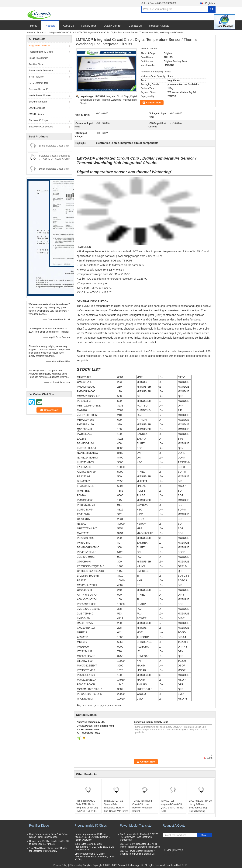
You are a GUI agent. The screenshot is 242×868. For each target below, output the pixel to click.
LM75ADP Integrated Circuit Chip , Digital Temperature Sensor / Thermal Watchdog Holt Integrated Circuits (108, 100)
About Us (68, 26)
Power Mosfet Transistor (41, 71)
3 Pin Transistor (36, 77)
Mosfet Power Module (40, 95)
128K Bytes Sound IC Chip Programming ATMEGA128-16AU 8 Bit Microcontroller (94, 847)
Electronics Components (41, 127)
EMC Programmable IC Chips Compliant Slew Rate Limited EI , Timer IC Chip (94, 857)
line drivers (88, 706)
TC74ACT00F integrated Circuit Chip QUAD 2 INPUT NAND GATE (172, 806)
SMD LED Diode (37, 108)
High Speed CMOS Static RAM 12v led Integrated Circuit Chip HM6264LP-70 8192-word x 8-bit (87, 808)
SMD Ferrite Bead (38, 102)
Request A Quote (159, 26)
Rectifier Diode (36, 64)
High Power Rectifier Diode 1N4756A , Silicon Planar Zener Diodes (48, 836)
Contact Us (135, 26)
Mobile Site (169, 855)
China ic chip (76, 865)
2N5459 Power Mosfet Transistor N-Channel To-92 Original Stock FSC (138, 852)
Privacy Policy (61, 865)
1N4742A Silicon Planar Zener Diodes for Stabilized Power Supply (48, 850)
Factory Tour (89, 26)
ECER (183, 865)
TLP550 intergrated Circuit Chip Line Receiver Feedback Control (142, 806)
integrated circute (112, 706)
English (210, 3)
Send (204, 835)
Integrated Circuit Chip (61, 33)
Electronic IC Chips (38, 120)
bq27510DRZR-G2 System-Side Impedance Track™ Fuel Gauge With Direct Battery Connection (116, 808)
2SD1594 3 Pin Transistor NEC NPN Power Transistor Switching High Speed (140, 845)
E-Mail (168, 850)
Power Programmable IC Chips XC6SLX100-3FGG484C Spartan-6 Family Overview (92, 837)
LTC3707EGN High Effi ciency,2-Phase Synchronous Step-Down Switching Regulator (201, 808)
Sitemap (178, 850)
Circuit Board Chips (38, 58)
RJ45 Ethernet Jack (38, 83)
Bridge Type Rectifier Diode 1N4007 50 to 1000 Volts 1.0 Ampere (49, 843)
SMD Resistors (36, 114)
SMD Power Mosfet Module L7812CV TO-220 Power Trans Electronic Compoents (139, 837)
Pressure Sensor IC (38, 89)
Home (34, 26)
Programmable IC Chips (41, 52)
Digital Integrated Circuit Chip (54, 169)
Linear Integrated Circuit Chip (54, 146)
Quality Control (112, 26)
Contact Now (154, 103)
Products (50, 26)
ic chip (99, 706)
